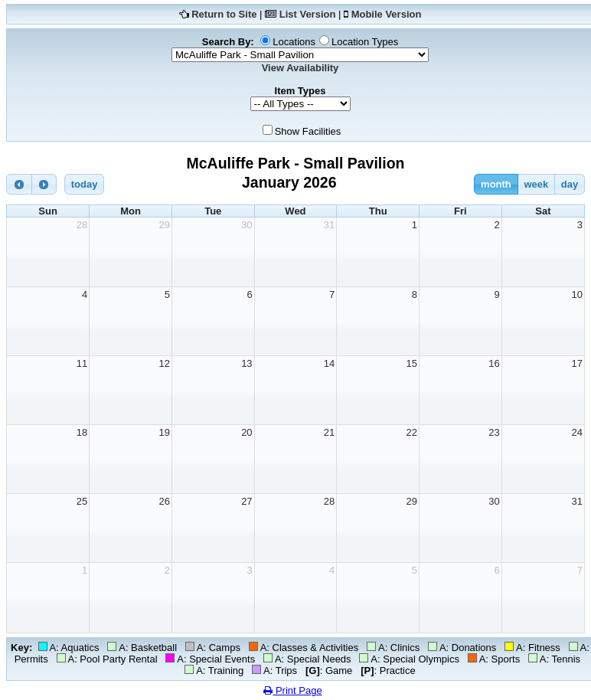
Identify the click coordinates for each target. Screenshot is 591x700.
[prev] (19, 184)
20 (247, 432)
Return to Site (224, 14)
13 (247, 363)
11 (82, 363)
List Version (308, 14)
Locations (294, 42)
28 (82, 225)
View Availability (300, 68)
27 (247, 501)
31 (329, 225)
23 (494, 432)
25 (82, 501)
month (496, 184)
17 (577, 363)
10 (577, 294)
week (536, 184)
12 (164, 363)
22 (412, 432)
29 (164, 225)
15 (412, 363)
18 (82, 432)
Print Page (292, 690)
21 (329, 432)
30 (247, 225)
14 (329, 363)
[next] (44, 184)
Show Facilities (308, 131)
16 (494, 363)
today (85, 184)
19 (164, 432)
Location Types (365, 42)
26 (164, 501)
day (570, 184)
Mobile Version (387, 14)
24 (577, 432)
